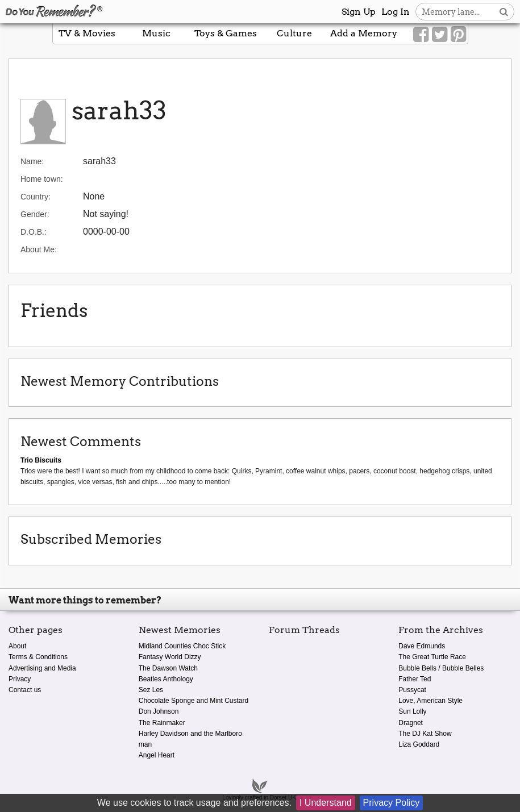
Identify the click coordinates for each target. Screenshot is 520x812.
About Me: (39, 249)
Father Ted (415, 679)
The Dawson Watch (168, 668)
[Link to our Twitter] (440, 35)
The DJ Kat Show (425, 734)
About (17, 646)
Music (156, 33)
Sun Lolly (412, 711)
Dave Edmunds (422, 646)
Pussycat (412, 690)
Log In (396, 12)
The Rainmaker (162, 723)
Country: (36, 197)
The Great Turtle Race (432, 657)
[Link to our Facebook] (421, 35)
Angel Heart (157, 755)
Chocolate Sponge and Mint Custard (194, 701)
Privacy (20, 679)
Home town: (42, 179)
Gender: (35, 214)
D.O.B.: (34, 232)
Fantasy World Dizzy (170, 657)
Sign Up (359, 12)
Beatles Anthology (166, 679)
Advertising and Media (42, 668)
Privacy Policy (392, 803)
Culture (294, 33)
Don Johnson (159, 711)
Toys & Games (226, 33)
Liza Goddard (419, 744)
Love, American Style (430, 701)
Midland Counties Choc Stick (182, 646)
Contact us (25, 690)
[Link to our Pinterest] (458, 35)
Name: (32, 161)
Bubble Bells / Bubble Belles (441, 668)
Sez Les (151, 690)
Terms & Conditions (38, 657)
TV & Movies (87, 33)
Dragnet (411, 723)
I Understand (326, 803)
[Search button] (504, 12)
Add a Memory (364, 33)
